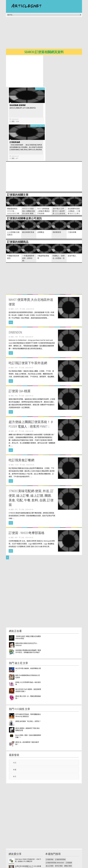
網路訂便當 (68, 834)
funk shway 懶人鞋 (69, 857)
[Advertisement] (47, 33)
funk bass (66, 860)
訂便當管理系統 (60, 828)
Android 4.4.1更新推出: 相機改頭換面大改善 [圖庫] (29, 179)
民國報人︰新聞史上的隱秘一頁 (59, 225)
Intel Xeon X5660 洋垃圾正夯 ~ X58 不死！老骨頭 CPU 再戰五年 (28, 829)
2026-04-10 (14, 125)
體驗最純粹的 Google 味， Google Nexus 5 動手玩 (13, 181)
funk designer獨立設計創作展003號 (58, 847)
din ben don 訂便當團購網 (64, 837)
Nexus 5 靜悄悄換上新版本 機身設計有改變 (44, 179)
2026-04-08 (29, 400)
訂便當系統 (50, 828)
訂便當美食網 (14, 111)
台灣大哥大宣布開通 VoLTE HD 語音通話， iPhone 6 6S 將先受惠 (28, 836)
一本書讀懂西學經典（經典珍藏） (28, 227)
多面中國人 (72, 224)
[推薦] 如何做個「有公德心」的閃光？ (28, 690)
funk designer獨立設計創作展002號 (58, 853)
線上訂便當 (50, 834)
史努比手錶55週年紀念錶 (54, 844)
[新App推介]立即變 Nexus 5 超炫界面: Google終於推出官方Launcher (59, 181)
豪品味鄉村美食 (28, 201)
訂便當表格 (50, 841)
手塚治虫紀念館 (60, 841)
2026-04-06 (30, 433)
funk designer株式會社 (54, 857)
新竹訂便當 (59, 834)
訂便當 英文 (50, 837)
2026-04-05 (30, 277)
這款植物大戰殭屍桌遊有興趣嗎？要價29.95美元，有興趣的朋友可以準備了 (28, 620)
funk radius (50, 860)
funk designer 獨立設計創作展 (56, 850)
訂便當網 (69, 831)
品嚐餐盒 (41, 201)
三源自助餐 (72, 201)
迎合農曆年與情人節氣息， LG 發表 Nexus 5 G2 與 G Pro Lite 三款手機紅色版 (74, 182)
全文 (11, 291)
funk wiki (58, 860)
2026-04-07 (52, 88)
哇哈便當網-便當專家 (54, 74)
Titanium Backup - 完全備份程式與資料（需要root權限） (28, 843)
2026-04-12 (29, 364)
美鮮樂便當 (57, 201)
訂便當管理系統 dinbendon (55, 831)
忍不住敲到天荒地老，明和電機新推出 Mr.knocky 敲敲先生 (28, 684)
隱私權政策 (49, 866)
